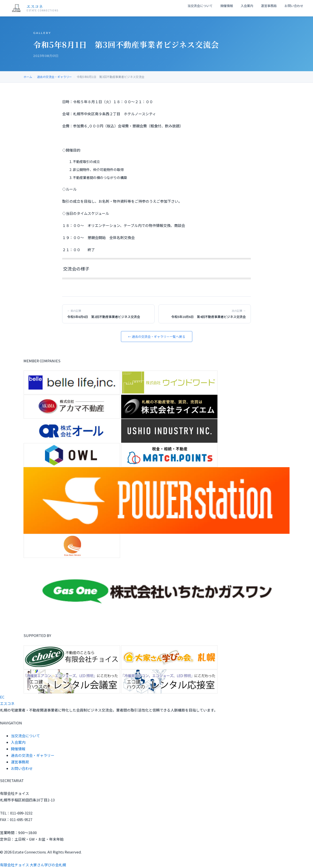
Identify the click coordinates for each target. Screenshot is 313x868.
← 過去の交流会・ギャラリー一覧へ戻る (157, 337)
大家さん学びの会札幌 (48, 865)
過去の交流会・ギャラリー (54, 77)
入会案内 (247, 6)
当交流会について (200, 6)
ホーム (28, 77)
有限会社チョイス (15, 865)
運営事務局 (269, 6)
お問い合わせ (294, 6)
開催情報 (227, 6)
